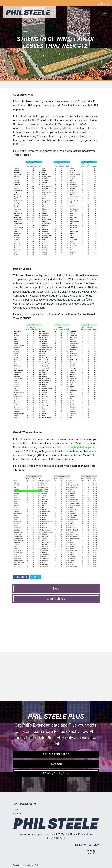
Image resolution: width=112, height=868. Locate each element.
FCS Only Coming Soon (56, 773)
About (16, 810)
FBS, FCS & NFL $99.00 (56, 754)
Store (56, 588)
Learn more (56, 764)
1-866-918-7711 (56, 838)
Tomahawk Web (31, 865)
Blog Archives (56, 599)
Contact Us (19, 814)
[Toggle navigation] (105, 12)
